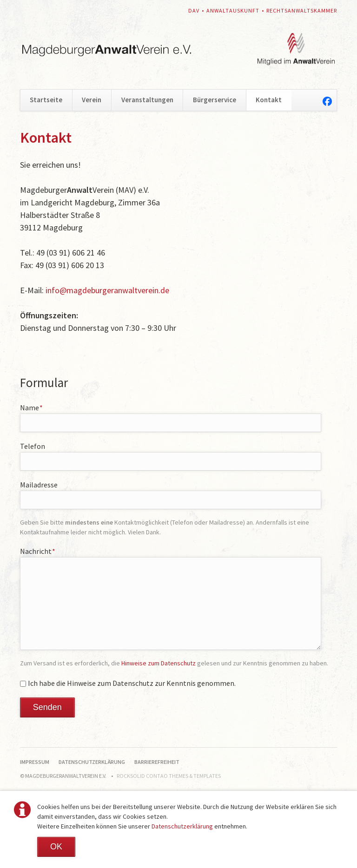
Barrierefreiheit (157, 762)
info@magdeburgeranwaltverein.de (107, 290)
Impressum (35, 762)
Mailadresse (39, 485)
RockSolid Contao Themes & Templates (169, 776)
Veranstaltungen (147, 100)
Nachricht (38, 551)
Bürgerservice (215, 100)
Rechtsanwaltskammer (302, 10)
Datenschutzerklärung (182, 826)
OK (56, 847)
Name (32, 408)
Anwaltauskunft (233, 10)
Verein (92, 100)
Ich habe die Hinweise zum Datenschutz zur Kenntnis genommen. (132, 683)
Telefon (33, 446)
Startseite (46, 100)
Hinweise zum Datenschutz (159, 663)
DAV (194, 10)
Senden (47, 707)
